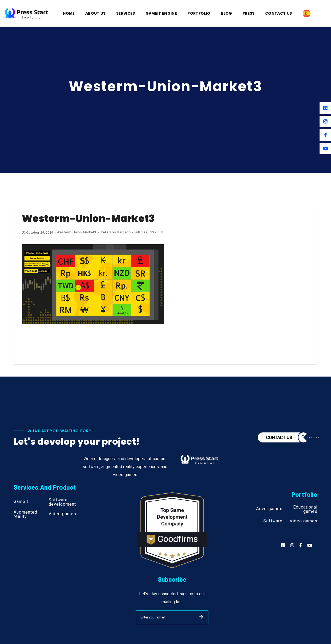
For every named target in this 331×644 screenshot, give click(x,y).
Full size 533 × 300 (149, 232)
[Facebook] (325, 135)
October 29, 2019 (38, 232)
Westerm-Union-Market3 (76, 232)
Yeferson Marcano (116, 232)
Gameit (21, 502)
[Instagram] (325, 121)
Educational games (305, 509)
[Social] (310, 545)
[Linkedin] (325, 108)
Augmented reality (25, 514)
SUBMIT (201, 617)
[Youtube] (325, 149)
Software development (62, 502)
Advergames (269, 509)
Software (273, 521)
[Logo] (26, 13)
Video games (62, 514)
